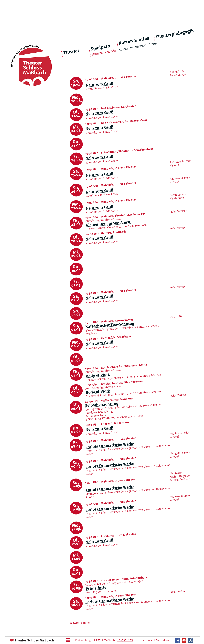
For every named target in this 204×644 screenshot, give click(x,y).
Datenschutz (163, 640)
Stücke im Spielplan (133, 47)
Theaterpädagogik (175, 34)
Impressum (148, 640)
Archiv (153, 44)
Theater (71, 52)
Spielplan (100, 47)
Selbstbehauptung (102, 405)
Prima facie (96, 588)
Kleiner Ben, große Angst (108, 223)
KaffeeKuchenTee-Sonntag (110, 325)
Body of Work (98, 375)
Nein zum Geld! (99, 84)
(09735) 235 (125, 640)
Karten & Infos (134, 41)
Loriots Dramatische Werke (110, 445)
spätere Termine (80, 623)
